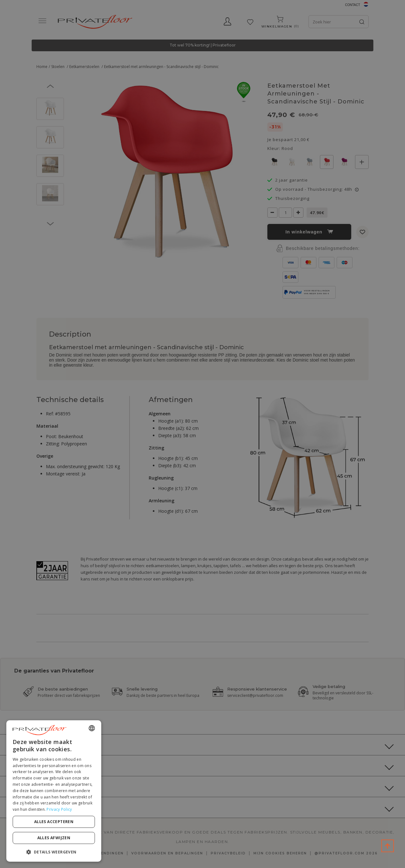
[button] (54, 852)
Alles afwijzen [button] (54, 838)
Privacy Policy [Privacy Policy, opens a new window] (59, 809)
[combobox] (92, 728)
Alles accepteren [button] (54, 822)
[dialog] (54, 791)
